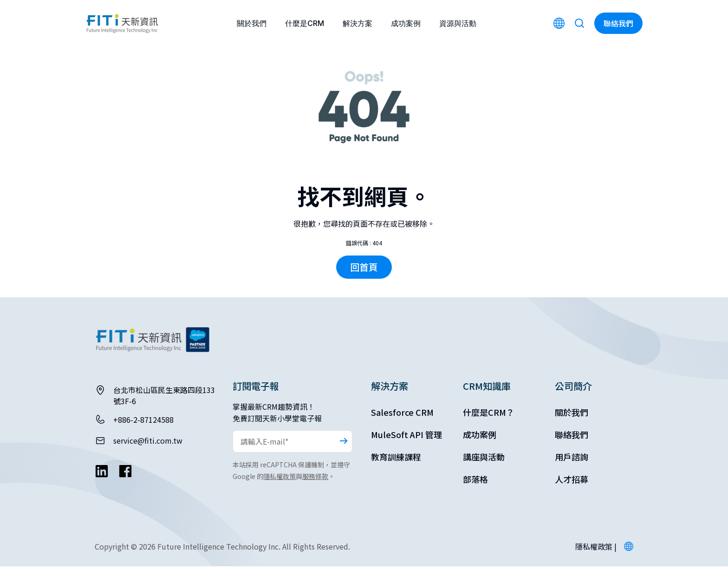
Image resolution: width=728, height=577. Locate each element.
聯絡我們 (572, 445)
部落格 (475, 490)
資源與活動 (458, 23)
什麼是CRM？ (489, 423)
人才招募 (572, 490)
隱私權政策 (279, 487)
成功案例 (406, 23)
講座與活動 (484, 467)
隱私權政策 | (596, 557)
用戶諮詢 (572, 467)
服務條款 (315, 487)
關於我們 (252, 23)
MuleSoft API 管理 (406, 445)
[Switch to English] (559, 23)
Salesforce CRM (402, 423)
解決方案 (357, 23)
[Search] (579, 23)
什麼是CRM (305, 23)
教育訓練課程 (396, 467)
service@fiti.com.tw (148, 451)
